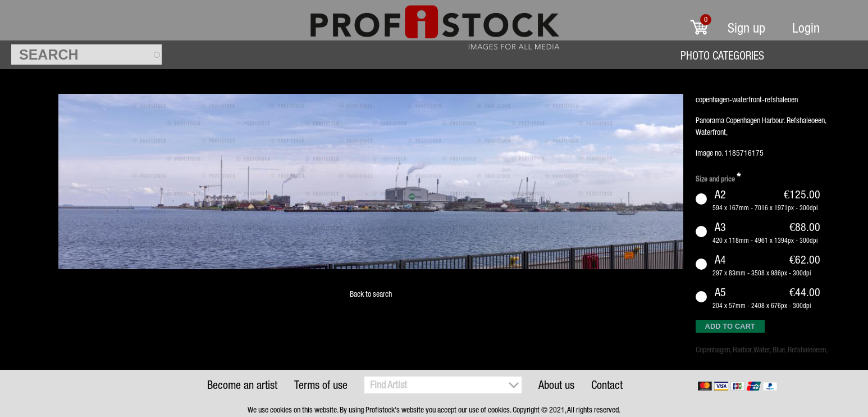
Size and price (718, 177)
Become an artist (242, 385)
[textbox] (86, 55)
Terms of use (321, 385)
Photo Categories (722, 55)
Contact (607, 385)
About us (556, 385)
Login (806, 28)
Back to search (371, 294)
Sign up (746, 28)
